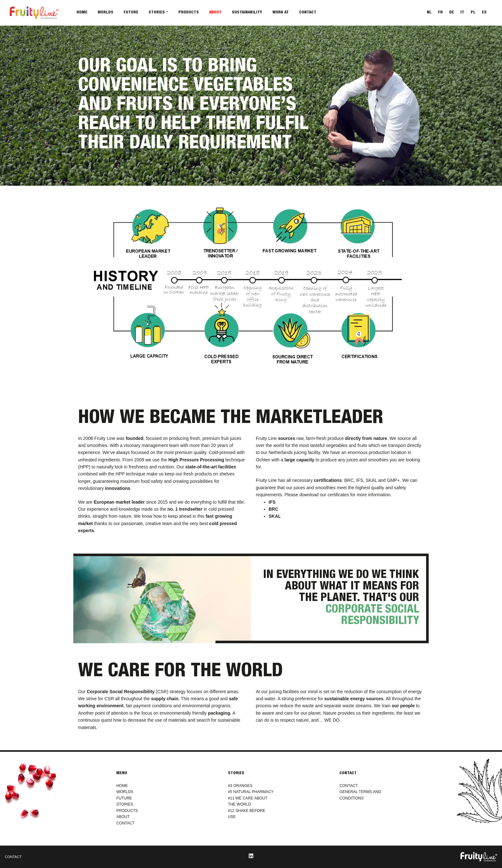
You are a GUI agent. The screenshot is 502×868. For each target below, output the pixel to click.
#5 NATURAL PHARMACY (251, 792)
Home (82, 13)
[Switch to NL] (429, 13)
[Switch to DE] (452, 13)
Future (131, 13)
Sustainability (247, 13)
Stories (157, 13)
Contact (308, 13)
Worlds (105, 13)
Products (189, 13)
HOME (122, 786)
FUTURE (124, 798)
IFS (272, 502)
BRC (273, 509)
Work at (281, 13)
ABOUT (123, 817)
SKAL (275, 516)
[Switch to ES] (484, 13)
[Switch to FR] (440, 13)
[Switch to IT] (462, 13)
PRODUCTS (127, 811)
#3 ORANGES (240, 786)
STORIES (125, 804)
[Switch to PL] (473, 13)
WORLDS (125, 792)
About (215, 13)
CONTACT (125, 823)
